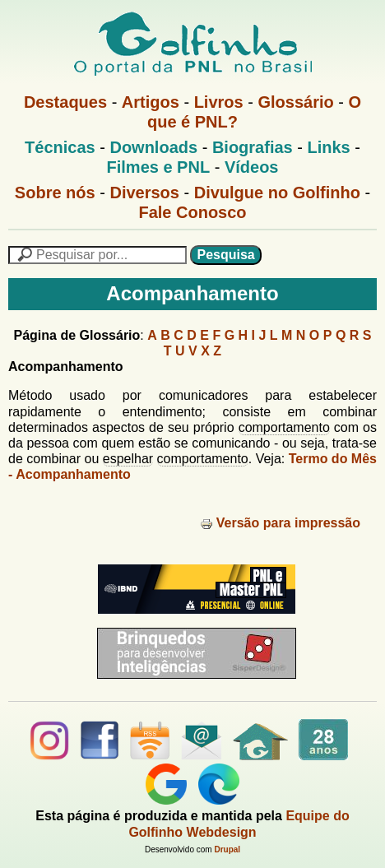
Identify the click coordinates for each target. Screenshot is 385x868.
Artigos (151, 102)
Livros (219, 102)
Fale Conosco (192, 212)
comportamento (284, 427)
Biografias (253, 147)
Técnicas (60, 147)
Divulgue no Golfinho (277, 193)
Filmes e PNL (159, 167)
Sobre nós (55, 193)
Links (328, 147)
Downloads (153, 147)
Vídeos (252, 167)
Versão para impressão (280, 523)
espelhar (128, 459)
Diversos (144, 193)
